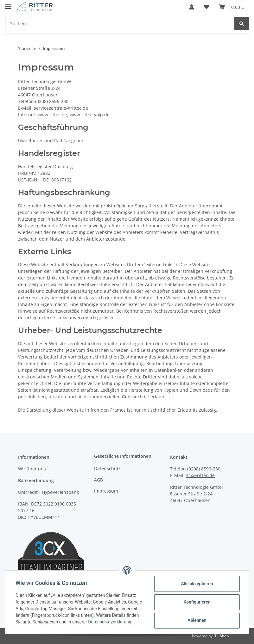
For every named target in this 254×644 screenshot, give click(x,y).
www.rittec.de (52, 115)
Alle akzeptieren (197, 584)
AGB (98, 480)
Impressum (106, 491)
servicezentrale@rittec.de (61, 108)
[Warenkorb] (232, 7)
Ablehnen (197, 620)
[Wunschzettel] (206, 7)
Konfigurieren (197, 602)
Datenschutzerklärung (110, 622)
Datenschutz (107, 468)
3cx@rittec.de (200, 475)
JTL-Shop (221, 636)
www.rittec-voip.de (90, 115)
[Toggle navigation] (8, 4)
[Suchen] (120, 24)
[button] (192, 7)
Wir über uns (32, 469)
